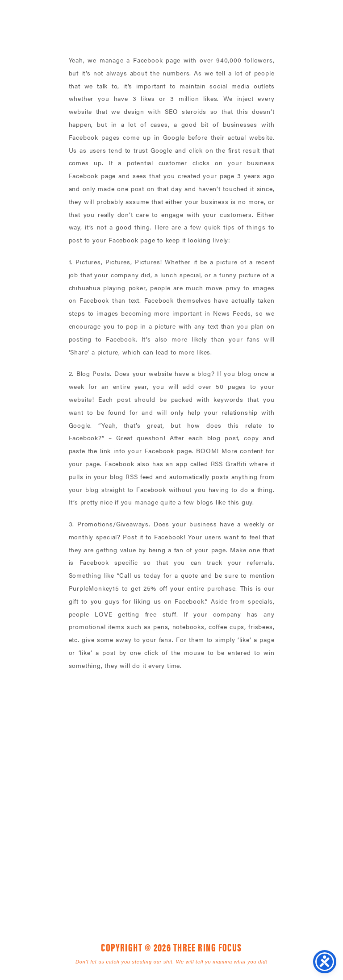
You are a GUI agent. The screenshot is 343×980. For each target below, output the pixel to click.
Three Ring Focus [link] (30, 26)
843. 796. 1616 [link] (234, 817)
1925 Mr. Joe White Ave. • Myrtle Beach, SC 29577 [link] (151, 817)
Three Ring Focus (171, 777)
